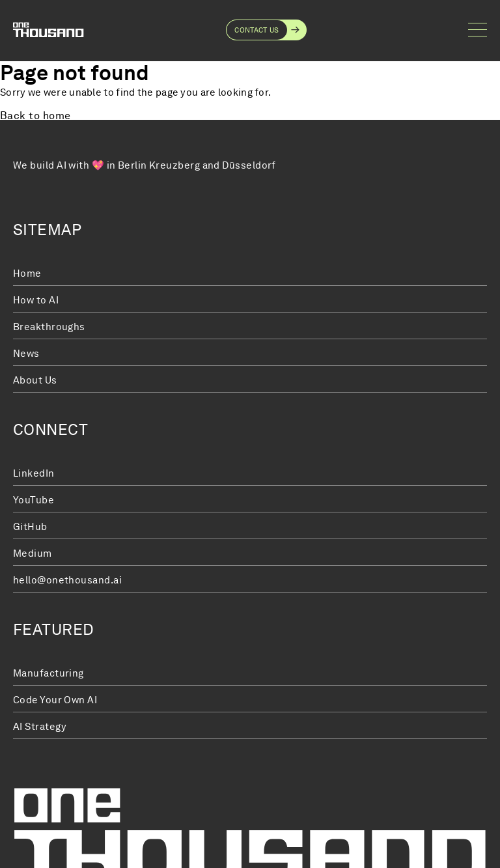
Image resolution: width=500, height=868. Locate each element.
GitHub (30, 527)
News (26, 354)
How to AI (36, 300)
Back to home (35, 116)
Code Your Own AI (55, 700)
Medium (33, 553)
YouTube (34, 500)
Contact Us (257, 30)
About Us (35, 380)
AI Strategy (40, 727)
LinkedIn (34, 473)
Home (27, 273)
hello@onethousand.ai (67, 580)
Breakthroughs (49, 327)
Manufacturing (49, 673)
